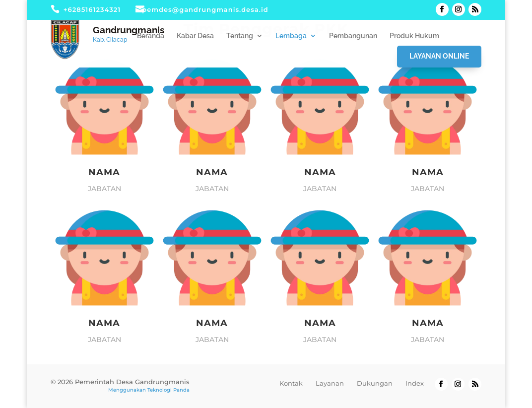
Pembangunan (353, 36)
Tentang (240, 36)
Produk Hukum (414, 36)
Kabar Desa (195, 36)
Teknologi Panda (168, 390)
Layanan (330, 383)
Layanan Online (439, 56)
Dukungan (375, 383)
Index (415, 383)
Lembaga (291, 36)
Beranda (151, 36)
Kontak (291, 383)
